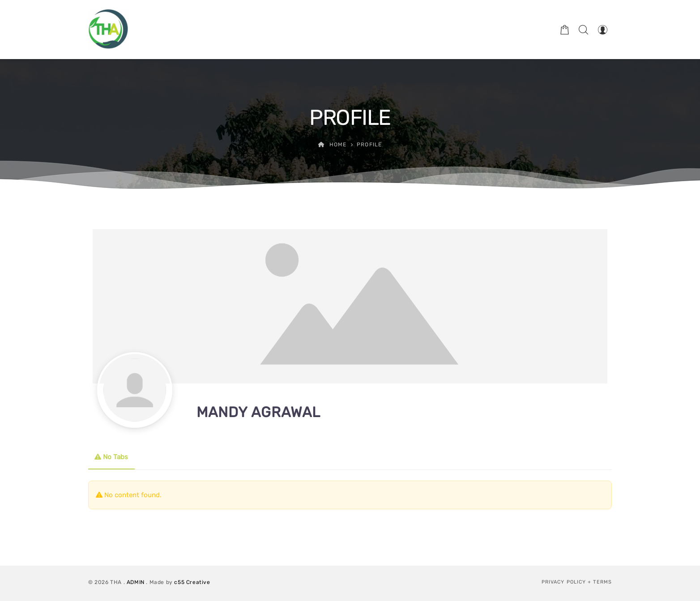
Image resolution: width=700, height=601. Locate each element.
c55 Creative (192, 582)
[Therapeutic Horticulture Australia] (108, 30)
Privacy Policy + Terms (577, 582)
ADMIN (136, 582)
